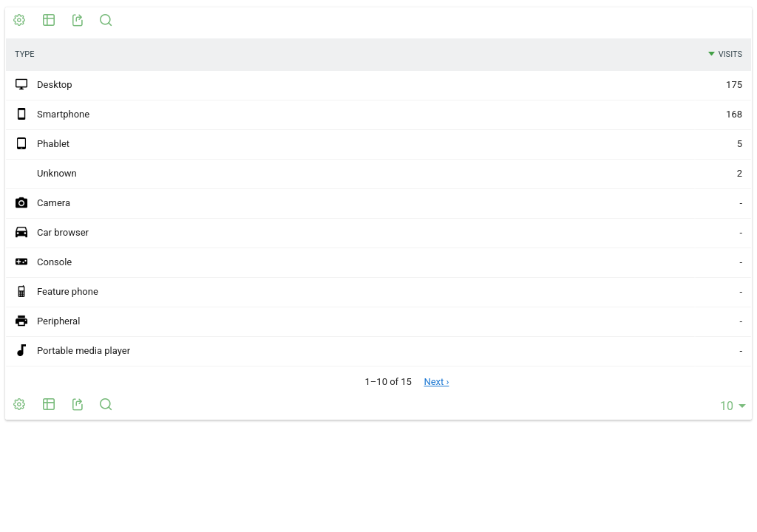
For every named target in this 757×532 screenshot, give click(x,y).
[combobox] (730, 406)
